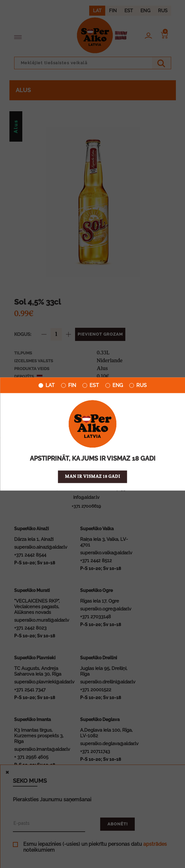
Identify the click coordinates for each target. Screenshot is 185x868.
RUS (138, 385)
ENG (114, 385)
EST (91, 385)
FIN (68, 385)
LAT (46, 385)
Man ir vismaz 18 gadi (93, 477)
